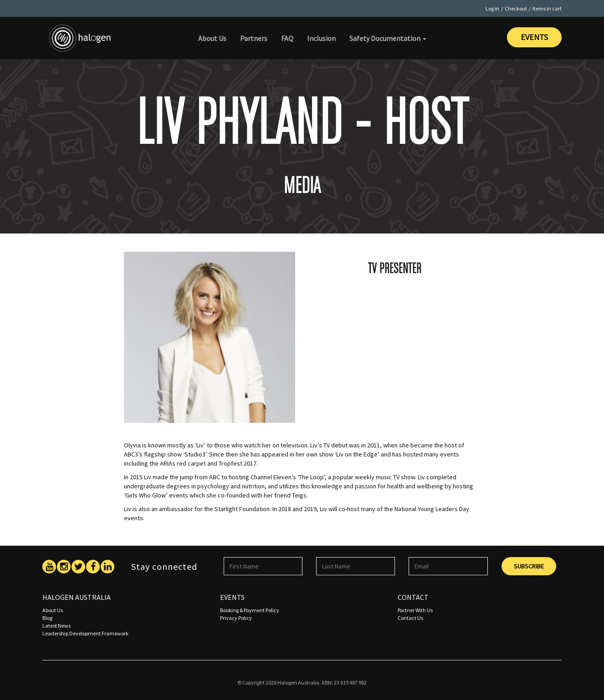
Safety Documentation (388, 38)
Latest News (56, 626)
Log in (492, 8)
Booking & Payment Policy (250, 610)
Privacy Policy (236, 618)
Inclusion (321, 38)
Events (534, 37)
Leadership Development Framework (85, 633)
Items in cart (547, 8)
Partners (254, 38)
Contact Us (410, 618)
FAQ (287, 38)
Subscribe (529, 566)
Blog (47, 618)
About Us (212, 38)
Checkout (516, 8)
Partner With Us (415, 610)
